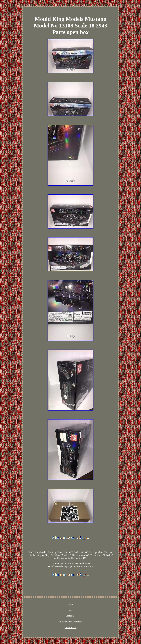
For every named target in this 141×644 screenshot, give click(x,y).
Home (70, 604)
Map (70, 610)
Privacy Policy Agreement (70, 622)
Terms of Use (70, 628)
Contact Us (70, 616)
